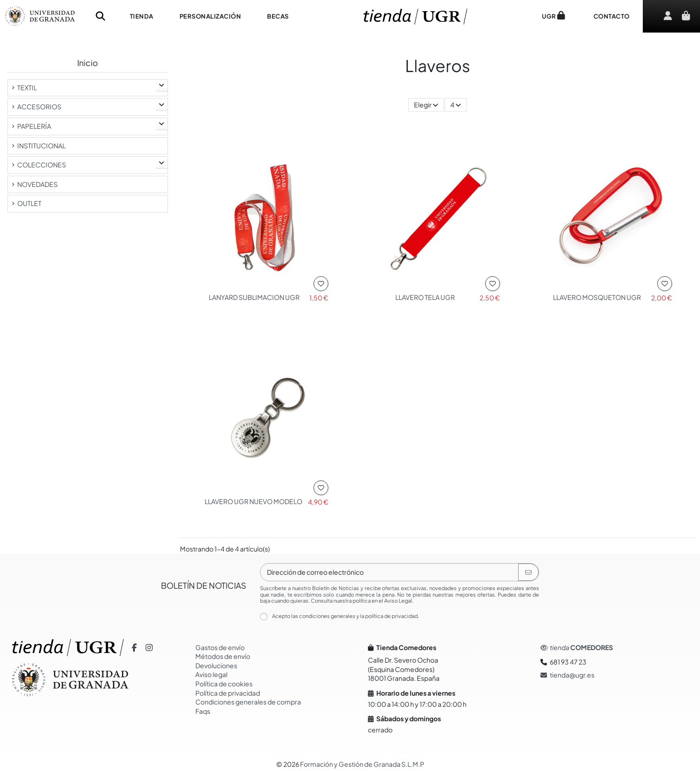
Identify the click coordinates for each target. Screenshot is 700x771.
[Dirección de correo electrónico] (390, 572)
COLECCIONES (42, 165)
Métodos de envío (223, 656)
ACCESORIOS (39, 106)
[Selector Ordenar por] (426, 105)
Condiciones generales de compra (248, 702)
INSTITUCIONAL (41, 146)
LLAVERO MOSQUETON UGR (597, 297)
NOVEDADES (37, 184)
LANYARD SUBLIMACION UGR (254, 297)
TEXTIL (27, 87)
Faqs (203, 711)
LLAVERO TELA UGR (425, 297)
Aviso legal (211, 674)
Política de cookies (224, 684)
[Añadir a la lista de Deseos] (321, 284)
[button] (142, 16)
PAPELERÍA (34, 126)
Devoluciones (216, 665)
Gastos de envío (220, 647)
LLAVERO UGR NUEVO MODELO (253, 501)
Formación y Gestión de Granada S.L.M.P (362, 764)
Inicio (87, 63)
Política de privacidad (228, 693)
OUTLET (29, 203)
